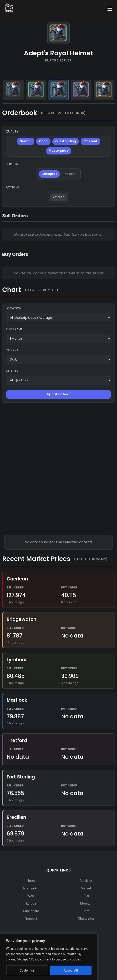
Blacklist (86, 881)
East (86, 896)
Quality (12, 132)
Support (31, 919)
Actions (13, 187)
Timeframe (14, 329)
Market (86, 888)
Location (14, 308)
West (31, 896)
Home (31, 881)
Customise (27, 970)
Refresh (58, 197)
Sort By (12, 164)
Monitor (86, 903)
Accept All (71, 970)
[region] (49, 957)
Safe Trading (31, 888)
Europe (31, 903)
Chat (86, 911)
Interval (13, 350)
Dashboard (31, 911)
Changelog (86, 919)
